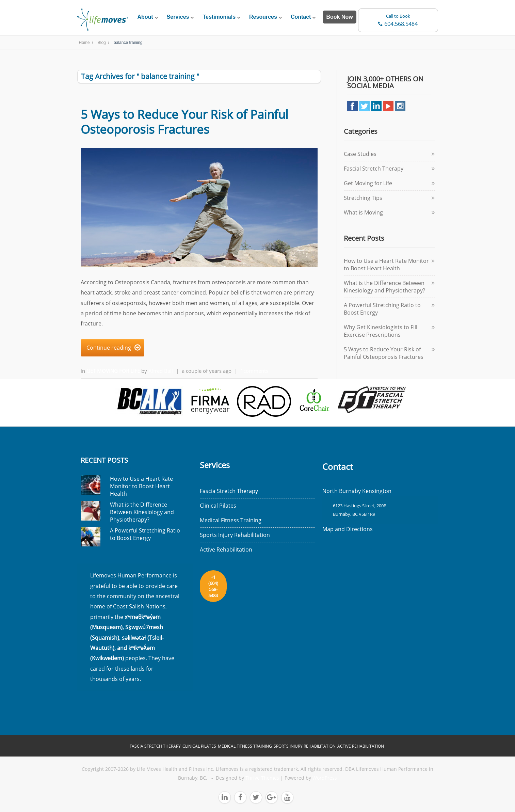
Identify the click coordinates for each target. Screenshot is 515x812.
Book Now (339, 17)
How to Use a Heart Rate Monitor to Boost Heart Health (386, 265)
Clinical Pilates (218, 506)
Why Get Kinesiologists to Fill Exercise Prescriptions (381, 331)
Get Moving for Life (114, 371)
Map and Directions (348, 529)
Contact (301, 17)
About (145, 17)
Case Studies (360, 154)
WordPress (325, 778)
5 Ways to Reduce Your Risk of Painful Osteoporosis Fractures (184, 122)
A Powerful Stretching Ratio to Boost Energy (145, 534)
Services (178, 17)
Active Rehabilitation (226, 550)
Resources (263, 17)
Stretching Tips (363, 198)
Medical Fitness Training (231, 520)
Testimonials (219, 17)
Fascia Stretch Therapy (229, 491)
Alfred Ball (161, 371)
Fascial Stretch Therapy (374, 169)
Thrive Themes (262, 778)
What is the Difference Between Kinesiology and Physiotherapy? (384, 287)
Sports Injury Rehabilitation (235, 535)
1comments (254, 371)
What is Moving (363, 212)
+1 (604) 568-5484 (213, 586)
